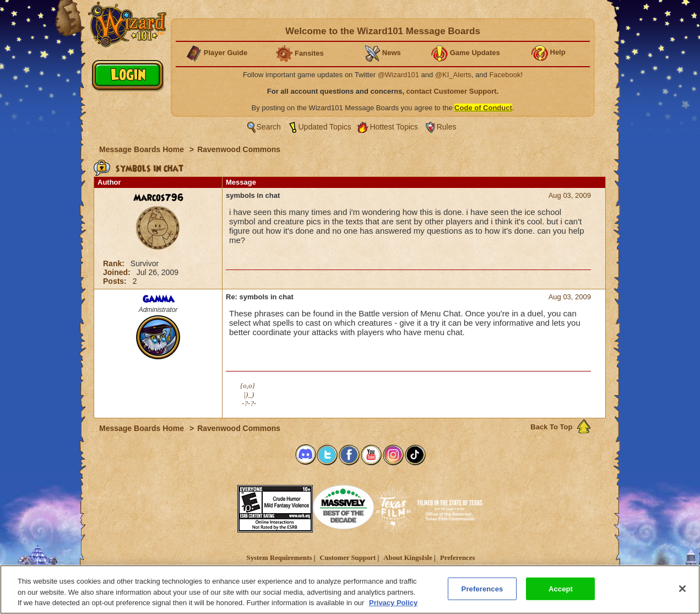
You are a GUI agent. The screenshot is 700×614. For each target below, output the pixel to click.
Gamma (158, 299)
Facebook (505, 75)
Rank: (115, 263)
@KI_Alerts (453, 75)
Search (269, 127)
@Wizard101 (398, 75)
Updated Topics (325, 127)
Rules (447, 127)
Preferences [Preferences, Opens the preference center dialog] (482, 588)
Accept (561, 588)
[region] (350, 589)
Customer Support (348, 558)
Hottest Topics (394, 127)
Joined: (118, 272)
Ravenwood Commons (239, 149)
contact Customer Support (452, 91)
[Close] (682, 589)
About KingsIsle (408, 558)
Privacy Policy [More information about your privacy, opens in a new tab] (393, 603)
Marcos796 (158, 198)
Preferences (457, 558)
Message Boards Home (143, 149)
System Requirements (280, 558)
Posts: (116, 281)
